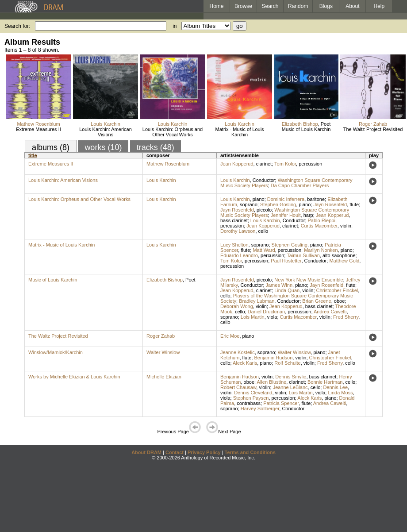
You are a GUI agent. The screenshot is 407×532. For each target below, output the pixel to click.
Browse (243, 6)
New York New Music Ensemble (309, 280)
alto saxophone (339, 255)
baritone (316, 199)
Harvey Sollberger (260, 409)
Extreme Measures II (38, 129)
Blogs (326, 6)
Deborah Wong (237, 306)
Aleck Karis (245, 363)
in (175, 26)
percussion (310, 164)
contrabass (249, 403)
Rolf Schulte (287, 363)
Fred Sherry (346, 317)
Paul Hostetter (286, 261)
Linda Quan (287, 290)
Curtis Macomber (319, 226)
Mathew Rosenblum (38, 124)
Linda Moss (340, 393)
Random (298, 6)
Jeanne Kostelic (238, 352)
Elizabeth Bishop (300, 124)
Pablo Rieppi (322, 220)
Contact (175, 452)
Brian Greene (317, 301)
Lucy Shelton (234, 245)
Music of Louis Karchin (306, 129)
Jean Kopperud (237, 164)
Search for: (17, 26)
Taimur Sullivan (303, 255)
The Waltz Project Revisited (373, 129)
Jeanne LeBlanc (290, 387)
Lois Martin (253, 317)
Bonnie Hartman (325, 382)
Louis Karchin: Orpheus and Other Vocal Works (173, 132)
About (352, 6)
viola (272, 317)
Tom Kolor (285, 164)
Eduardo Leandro (239, 255)
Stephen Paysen (251, 398)
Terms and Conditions (250, 452)
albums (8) (51, 147)
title (33, 155)
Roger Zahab (373, 124)
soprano (249, 204)
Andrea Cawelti (330, 312)
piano (259, 199)
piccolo (264, 210)
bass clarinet (234, 220)
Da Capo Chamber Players (300, 185)
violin (346, 226)
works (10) (103, 147)
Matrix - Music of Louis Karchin (240, 132)
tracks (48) (156, 147)
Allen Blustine (272, 382)
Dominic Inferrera (286, 199)
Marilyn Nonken (321, 250)
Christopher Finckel (337, 290)
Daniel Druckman (266, 312)
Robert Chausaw (238, 387)
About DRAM (146, 452)
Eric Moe (230, 336)
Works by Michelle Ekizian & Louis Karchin (74, 377)
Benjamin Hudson (273, 358)
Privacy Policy (204, 452)
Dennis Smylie (291, 377)
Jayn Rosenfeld (330, 204)
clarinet (264, 164)
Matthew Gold (344, 261)
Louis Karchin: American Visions (106, 132)
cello (263, 231)
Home (216, 6)
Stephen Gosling (278, 204)
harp (308, 215)
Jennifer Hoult (286, 215)
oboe (339, 301)
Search (270, 6)
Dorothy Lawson (238, 231)
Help (379, 6)
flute (354, 204)
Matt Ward (264, 250)
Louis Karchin (106, 124)
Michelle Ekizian (164, 377)
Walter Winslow (163, 352)
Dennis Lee (335, 387)
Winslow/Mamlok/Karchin (56, 352)
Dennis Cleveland (253, 393)
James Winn (279, 285)
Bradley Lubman (257, 301)
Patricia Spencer (281, 403)
